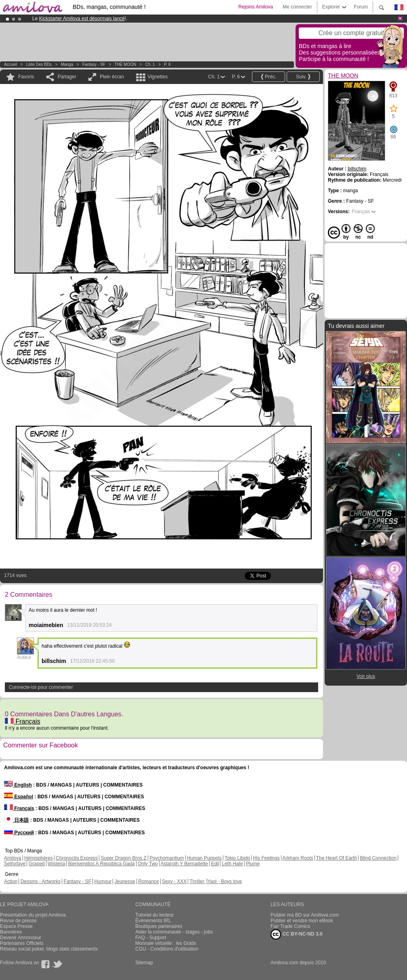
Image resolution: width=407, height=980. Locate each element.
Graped (37, 864)
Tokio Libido (237, 858)
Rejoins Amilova (256, 7)
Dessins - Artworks (41, 881)
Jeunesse (125, 881)
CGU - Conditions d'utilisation (167, 949)
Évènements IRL (153, 921)
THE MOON (125, 64)
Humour (103, 881)
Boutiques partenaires (159, 926)
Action (11, 881)
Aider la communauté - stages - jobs (174, 932)
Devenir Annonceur (21, 938)
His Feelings (266, 858)
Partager (67, 77)
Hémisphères (39, 858)
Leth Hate (233, 864)
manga (67, 64)
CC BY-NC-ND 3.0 (297, 934)
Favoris (26, 77)
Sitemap (144, 963)
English (18, 785)
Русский (19, 833)
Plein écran (112, 77)
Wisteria (56, 864)
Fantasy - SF (94, 64)
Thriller (197, 881)
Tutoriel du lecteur (155, 915)
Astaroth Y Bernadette (184, 864)
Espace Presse (16, 926)
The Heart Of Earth (337, 858)
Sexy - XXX (174, 881)
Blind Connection (378, 858)
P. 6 (167, 64)
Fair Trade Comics (290, 926)
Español (19, 797)
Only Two (148, 864)
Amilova (13, 858)
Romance (148, 881)
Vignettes (157, 77)
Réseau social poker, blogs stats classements (49, 949)
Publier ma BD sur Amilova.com (305, 915)
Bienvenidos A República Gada (102, 864)
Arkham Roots (298, 858)
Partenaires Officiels (22, 943)
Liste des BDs (39, 64)
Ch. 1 (150, 64)
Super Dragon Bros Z (123, 858)
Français (23, 721)
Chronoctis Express (77, 858)
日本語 (16, 820)
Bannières (11, 932)
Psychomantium (167, 858)
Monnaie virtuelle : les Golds (166, 943)
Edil (215, 864)
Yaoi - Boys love (224, 881)
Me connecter (297, 7)
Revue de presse (18, 921)
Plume (253, 864)
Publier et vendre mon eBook (302, 921)
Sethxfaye (15, 864)
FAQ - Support (151, 938)
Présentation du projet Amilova (33, 915)
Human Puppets (204, 858)
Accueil (10, 64)
